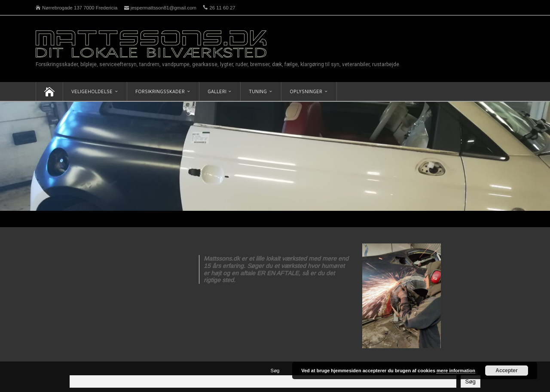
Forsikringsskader (160, 91)
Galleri (217, 91)
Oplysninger (306, 91)
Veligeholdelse (92, 91)
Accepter (506, 371)
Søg (275, 371)
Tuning (258, 91)
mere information (456, 371)
